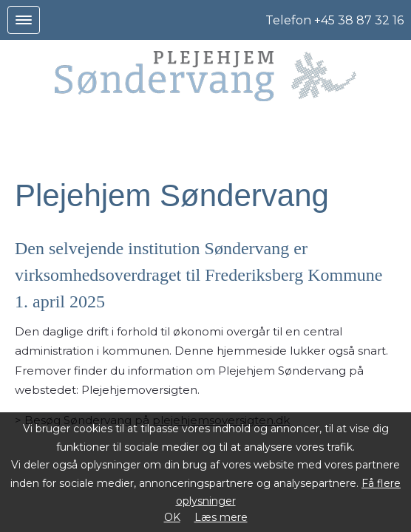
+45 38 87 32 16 (359, 20)
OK (172, 517)
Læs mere (221, 517)
